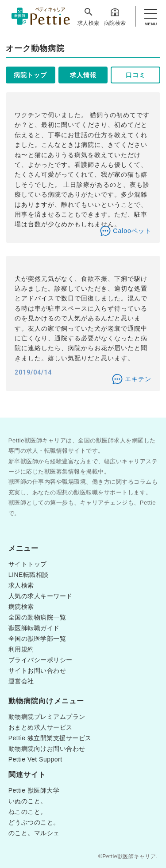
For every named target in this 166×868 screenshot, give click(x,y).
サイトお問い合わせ (37, 671)
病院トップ (30, 75)
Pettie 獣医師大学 (34, 790)
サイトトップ (28, 564)
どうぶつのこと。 (34, 822)
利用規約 (21, 649)
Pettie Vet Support (35, 759)
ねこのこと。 (28, 812)
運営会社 (21, 681)
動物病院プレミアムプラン (47, 717)
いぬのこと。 (28, 801)
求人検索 (89, 16)
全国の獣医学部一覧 (37, 639)
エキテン (138, 379)
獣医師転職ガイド (34, 628)
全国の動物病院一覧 (37, 617)
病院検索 (115, 16)
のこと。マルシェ (34, 833)
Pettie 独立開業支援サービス (50, 738)
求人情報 (83, 75)
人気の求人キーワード (41, 596)
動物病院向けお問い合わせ (47, 749)
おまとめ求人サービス (41, 727)
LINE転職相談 (29, 575)
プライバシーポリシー (41, 660)
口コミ (136, 75)
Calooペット (132, 231)
